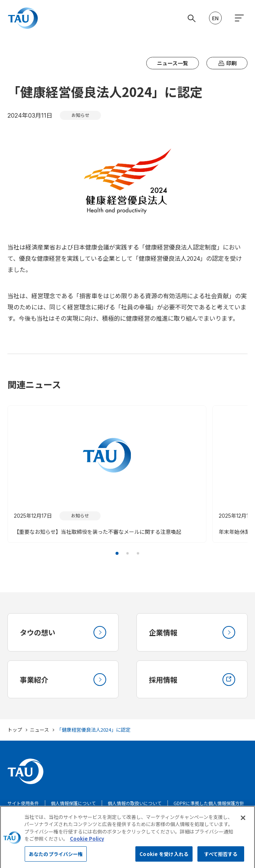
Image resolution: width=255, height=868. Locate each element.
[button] (117, 553)
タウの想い (63, 633)
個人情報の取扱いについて (135, 806)
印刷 (227, 63)
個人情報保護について (73, 806)
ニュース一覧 (173, 63)
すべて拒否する (221, 858)
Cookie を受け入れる (164, 858)
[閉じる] (243, 822)
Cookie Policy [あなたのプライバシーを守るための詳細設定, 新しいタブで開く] (87, 843)
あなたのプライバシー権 (56, 858)
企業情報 (192, 633)
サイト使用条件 (23, 806)
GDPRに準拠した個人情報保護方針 (209, 806)
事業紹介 (63, 682)
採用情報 (192, 682)
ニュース (39, 733)
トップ (15, 733)
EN (215, 18)
